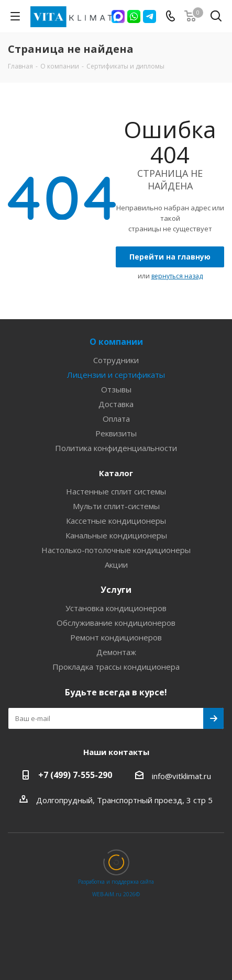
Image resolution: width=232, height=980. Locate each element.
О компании (116, 342)
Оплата (116, 419)
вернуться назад (177, 276)
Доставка (116, 404)
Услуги (116, 590)
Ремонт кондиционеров (116, 637)
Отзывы (116, 389)
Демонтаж (116, 652)
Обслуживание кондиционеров (116, 623)
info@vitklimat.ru (181, 776)
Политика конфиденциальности (116, 448)
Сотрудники (116, 360)
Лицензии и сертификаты (116, 375)
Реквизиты (116, 433)
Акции (116, 565)
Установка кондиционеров (116, 608)
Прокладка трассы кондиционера (116, 667)
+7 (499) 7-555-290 (75, 775)
